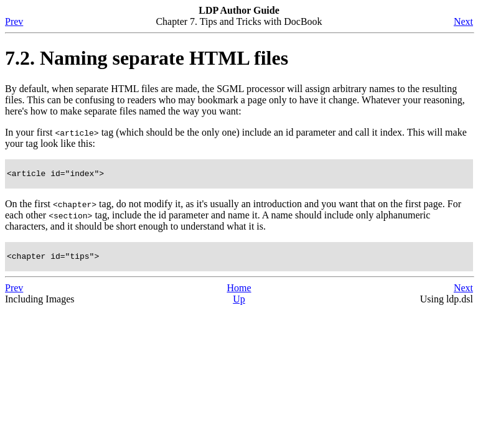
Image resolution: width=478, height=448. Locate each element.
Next (463, 21)
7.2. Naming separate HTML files (147, 58)
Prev (14, 21)
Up (239, 303)
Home (239, 292)
